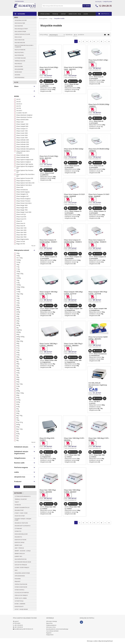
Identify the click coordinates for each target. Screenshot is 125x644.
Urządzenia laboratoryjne (22, 573)
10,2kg (18, 262)
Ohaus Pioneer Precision (23, 201)
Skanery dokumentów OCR (22, 508)
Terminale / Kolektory (21, 499)
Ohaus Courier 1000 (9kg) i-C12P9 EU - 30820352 (49, 345)
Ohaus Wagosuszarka (23, 239)
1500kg (18, 285)
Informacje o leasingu (52, 621)
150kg (18, 289)
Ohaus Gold (20, 187)
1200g (18, 271)
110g (18, 267)
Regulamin (49, 633)
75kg (18, 420)
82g (17, 431)
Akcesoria (17, 75)
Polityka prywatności (51, 625)
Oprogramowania (20, 576)
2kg (17, 328)
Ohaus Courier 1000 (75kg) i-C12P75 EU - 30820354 (73, 345)
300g (18, 334)
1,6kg (18, 303)
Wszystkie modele (19, 78)
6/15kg (18, 400)
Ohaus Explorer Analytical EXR (25, 160)
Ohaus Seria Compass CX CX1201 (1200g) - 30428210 (97, 241)
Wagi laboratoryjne (20, 32)
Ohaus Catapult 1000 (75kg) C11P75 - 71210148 (98, 293)
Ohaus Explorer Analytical (24, 162)
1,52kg (18, 292)
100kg (18, 255)
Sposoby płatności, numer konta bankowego (57, 629)
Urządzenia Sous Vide (21, 20)
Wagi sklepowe (19, 26)
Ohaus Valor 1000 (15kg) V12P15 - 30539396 (48, 491)
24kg (18, 323)
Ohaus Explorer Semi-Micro (24, 185)
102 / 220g (19, 258)
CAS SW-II (19, 111)
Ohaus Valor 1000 (21, 228)
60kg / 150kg (20, 393)
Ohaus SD (19, 221)
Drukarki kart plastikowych (23, 526)
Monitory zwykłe (19, 542)
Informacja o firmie (51, 627)
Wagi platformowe (20, 50)
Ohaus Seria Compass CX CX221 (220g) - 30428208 (74, 195)
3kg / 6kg (19, 359)
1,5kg (18, 298)
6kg (17, 418)
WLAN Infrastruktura (21, 559)
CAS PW (19, 108)
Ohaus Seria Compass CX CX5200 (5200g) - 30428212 (73, 241)
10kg (18, 264)
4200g (18, 368)
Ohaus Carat (20, 122)
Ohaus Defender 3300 (23, 147)
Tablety (17, 502)
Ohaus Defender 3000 (23, 144)
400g (18, 364)
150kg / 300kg (20, 287)
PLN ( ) (104, 14)
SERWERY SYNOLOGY (20, 554)
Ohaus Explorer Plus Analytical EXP (25, 167)
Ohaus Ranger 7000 (22, 210)
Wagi (16, 17)
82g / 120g (19, 429)
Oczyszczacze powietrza (22, 593)
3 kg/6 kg (19, 330)
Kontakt (63, 14)
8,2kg (18, 434)
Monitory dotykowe (20, 540)
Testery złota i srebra (21, 598)
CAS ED (19, 102)
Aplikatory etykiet (20, 516)
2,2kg (18, 319)
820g (18, 427)
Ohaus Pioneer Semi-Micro (24, 203)
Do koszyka (48, 81)
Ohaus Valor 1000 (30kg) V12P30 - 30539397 (72, 491)
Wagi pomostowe (19, 40)
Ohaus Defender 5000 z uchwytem (23, 152)
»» (109, 41)
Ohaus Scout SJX (21, 214)
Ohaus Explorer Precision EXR (25, 178)
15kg (18, 296)
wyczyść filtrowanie (29, 487)
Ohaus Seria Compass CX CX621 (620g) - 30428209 (99, 195)
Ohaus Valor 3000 (21, 232)
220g (18, 314)
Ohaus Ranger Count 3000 (24, 212)
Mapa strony (49, 623)
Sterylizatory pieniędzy (21, 595)
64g (17, 409)
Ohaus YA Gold (21, 241)
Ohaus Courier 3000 (22, 133)
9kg (17, 440)
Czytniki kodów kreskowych (23, 496)
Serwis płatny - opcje (75, 14)
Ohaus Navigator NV (22, 194)
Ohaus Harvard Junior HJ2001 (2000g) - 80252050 (98, 338)
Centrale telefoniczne (21, 584)
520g (18, 382)
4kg (17, 375)
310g (18, 346)
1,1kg (18, 269)
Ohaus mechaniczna (22, 190)
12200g (18, 278)
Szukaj (87, 6)
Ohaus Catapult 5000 (22, 126)
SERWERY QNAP (18, 545)
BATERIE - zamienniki (20, 604)
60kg (18, 395)
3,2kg (18, 355)
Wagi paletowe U (19, 52)
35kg (18, 357)
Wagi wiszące (18, 64)
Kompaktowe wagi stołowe (22, 34)
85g (17, 436)
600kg (18, 391)
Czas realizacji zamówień (52, 631)
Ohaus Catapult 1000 (22, 124)
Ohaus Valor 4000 (21, 235)
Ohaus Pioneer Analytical (23, 199)
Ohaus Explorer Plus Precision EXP (25, 171)
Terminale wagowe (20, 61)
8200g (18, 424)
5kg (17, 388)
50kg (18, 379)
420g (18, 370)
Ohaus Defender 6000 (23, 157)
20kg (18, 310)
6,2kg (18, 406)
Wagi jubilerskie (19, 69)
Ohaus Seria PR (21, 226)
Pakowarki (18, 579)
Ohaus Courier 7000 (22, 138)
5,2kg (18, 386)
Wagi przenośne (19, 55)
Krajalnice (17, 581)
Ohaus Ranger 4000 (22, 208)
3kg (17, 361)
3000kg (18, 332)
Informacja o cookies (92, 641)
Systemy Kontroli (19, 590)
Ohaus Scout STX (21, 219)
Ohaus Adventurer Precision (24, 117)
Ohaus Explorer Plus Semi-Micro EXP (25, 175)
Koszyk (86, 14)
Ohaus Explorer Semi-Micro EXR (25, 183)
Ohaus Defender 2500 (23, 142)
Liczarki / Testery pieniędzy (22, 568)
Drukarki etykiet (19, 510)
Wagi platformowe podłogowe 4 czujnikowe (24, 46)
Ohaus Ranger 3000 (22, 205)
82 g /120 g (20, 422)
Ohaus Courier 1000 (22, 131)
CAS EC (18, 99)
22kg (18, 316)
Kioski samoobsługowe (21, 534)
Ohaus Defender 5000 (23, 155)
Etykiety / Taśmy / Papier (21, 513)
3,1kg (18, 350)
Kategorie (20, 14)
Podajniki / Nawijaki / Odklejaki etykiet (23, 519)
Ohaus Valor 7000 (21, 237)
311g (18, 348)
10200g (18, 260)
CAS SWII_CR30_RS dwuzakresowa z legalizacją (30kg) (98, 385)
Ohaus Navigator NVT (23, 196)
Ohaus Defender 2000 (23, 140)
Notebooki (18, 505)
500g (18, 377)
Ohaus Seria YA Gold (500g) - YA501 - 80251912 (74, 68)
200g (18, 305)
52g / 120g (19, 384)
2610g (18, 325)
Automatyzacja (19, 601)
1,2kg (18, 283)
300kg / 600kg (20, 337)
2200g (18, 312)
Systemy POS (18, 531)
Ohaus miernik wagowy (23, 192)
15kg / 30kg (20, 294)
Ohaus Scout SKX (21, 217)
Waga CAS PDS (21, 244)
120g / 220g (20, 274)
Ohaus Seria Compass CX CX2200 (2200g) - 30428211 (48, 241)
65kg (18, 413)
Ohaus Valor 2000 (21, 230)
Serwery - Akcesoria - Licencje (23, 551)
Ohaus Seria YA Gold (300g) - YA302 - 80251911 (49, 68)
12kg (18, 280)
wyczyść (33, 246)
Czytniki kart (18, 529)
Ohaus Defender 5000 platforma (26, 149)
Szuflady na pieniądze (21, 565)
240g (18, 321)
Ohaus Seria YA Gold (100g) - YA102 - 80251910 (49, 157)
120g (18, 276)
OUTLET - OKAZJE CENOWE (21, 609)
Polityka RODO (50, 635)
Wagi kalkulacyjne (20, 23)
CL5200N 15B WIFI (22, 113)
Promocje (55, 14)
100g (18, 253)
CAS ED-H (19, 104)
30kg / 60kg (20, 341)
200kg (18, 307)
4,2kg (18, 373)
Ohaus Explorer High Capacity (25, 164)
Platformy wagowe (20, 58)
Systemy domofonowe (21, 587)
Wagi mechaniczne (20, 43)
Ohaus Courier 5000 (22, 135)
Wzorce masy (18, 72)
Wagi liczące (18, 37)
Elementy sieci (18, 556)
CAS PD (19, 106)
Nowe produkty (19, 607)
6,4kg (18, 411)
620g (18, 404)
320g (18, 352)
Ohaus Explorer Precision (23, 181)
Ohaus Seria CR (21, 223)
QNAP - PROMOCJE (19, 548)
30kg (18, 343)
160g (18, 301)
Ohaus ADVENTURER (22, 120)
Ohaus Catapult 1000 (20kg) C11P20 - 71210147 (73, 293)
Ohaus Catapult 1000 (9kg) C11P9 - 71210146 (48, 293)
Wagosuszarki (19, 66)
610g (18, 397)
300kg (18, 339)
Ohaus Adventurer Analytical (24, 115)
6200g (18, 402)
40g (17, 366)
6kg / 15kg (19, 415)
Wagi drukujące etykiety (21, 29)
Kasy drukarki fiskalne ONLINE (23, 562)
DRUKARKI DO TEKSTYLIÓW (21, 523)
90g (17, 438)
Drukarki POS (18, 537)
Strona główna (45, 14)
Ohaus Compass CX (22, 129)
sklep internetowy (103, 641)
